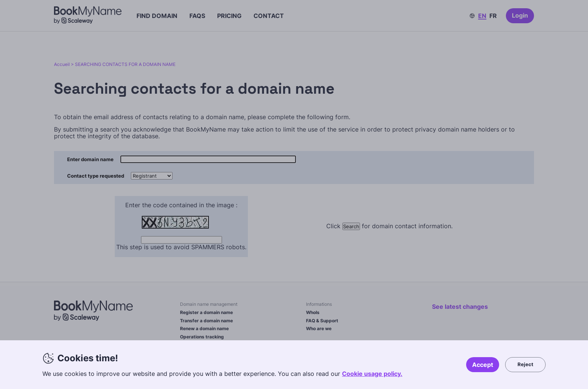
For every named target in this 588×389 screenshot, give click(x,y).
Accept (483, 365)
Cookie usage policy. (372, 374)
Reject (525, 364)
